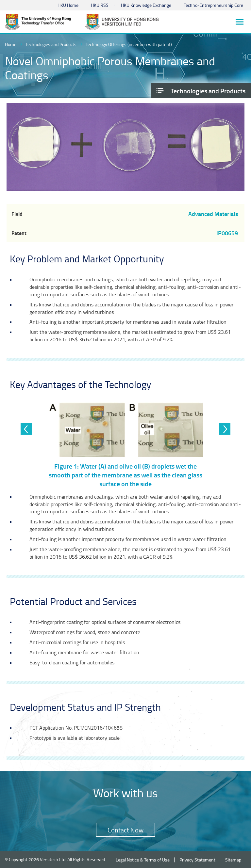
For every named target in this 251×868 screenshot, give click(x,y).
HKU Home (68, 5)
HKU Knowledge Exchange (146, 5)
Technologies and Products (51, 44)
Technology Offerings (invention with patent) (129, 44)
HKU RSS (100, 5)
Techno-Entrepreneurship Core (213, 5)
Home (11, 44)
